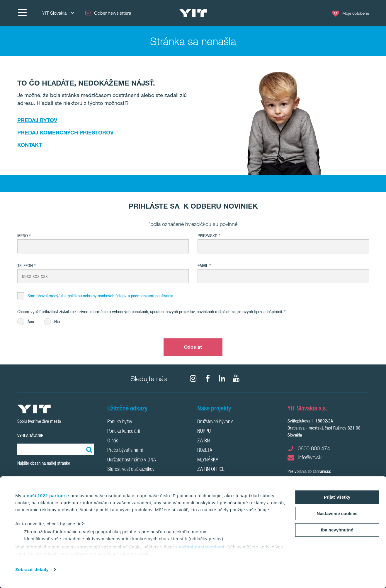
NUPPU (204, 432)
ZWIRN (204, 441)
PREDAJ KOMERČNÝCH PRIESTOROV (65, 132)
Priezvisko (208, 236)
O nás (113, 441)
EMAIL (203, 266)
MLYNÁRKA (208, 460)
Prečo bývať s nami (125, 451)
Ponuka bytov (120, 422)
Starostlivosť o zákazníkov (131, 470)
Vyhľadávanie (30, 436)
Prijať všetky (337, 497)
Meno (23, 236)
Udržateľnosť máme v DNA (132, 460)
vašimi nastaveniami (201, 547)
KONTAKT (30, 145)
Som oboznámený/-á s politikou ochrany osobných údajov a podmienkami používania (100, 296)
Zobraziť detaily (32, 569)
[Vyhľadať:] (88, 449)
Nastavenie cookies (337, 513)
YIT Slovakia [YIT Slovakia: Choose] (58, 13)
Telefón (25, 266)
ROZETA (205, 451)
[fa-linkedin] (222, 379)
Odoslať (193, 347)
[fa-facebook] (208, 379)
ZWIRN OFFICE (211, 470)
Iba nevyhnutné (337, 530)
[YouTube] (236, 379)
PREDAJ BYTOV (37, 120)
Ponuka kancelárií (124, 432)
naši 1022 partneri (47, 496)
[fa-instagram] (193, 379)
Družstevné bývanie (215, 422)
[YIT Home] (193, 13)
